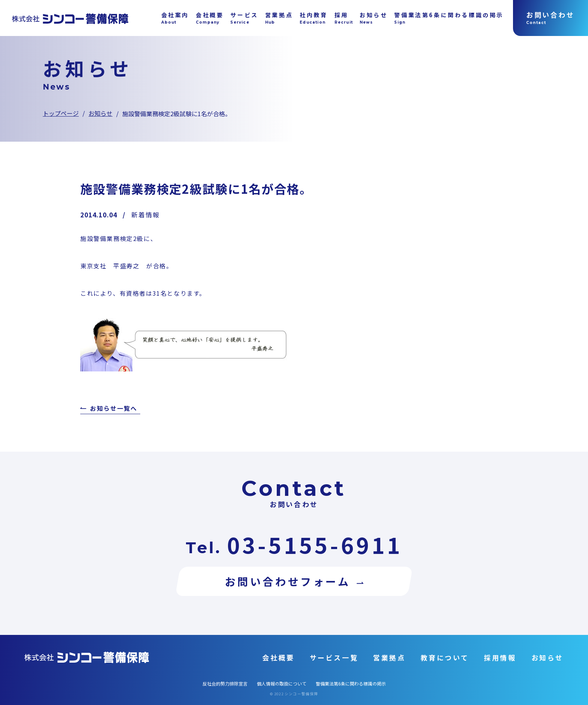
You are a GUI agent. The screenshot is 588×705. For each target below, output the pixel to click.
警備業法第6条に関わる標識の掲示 (351, 683)
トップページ (61, 113)
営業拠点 (389, 657)
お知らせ (100, 113)
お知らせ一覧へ (113, 409)
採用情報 (500, 657)
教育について (445, 657)
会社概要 (278, 657)
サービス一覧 (334, 657)
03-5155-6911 (315, 545)
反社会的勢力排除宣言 (225, 683)
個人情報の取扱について (282, 683)
